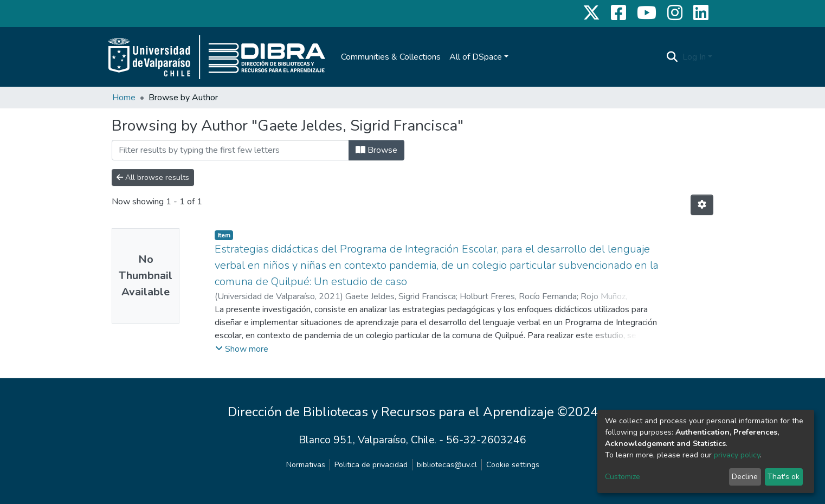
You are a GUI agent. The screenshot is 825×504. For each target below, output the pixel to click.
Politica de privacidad (371, 465)
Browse (376, 150)
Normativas (306, 465)
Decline (745, 477)
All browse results (153, 177)
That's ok (784, 477)
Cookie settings (513, 465)
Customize (623, 477)
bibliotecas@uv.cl (447, 465)
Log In (694, 57)
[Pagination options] (702, 205)
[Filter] (230, 150)
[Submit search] (672, 57)
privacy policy (737, 455)
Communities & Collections (391, 57)
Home (124, 98)
